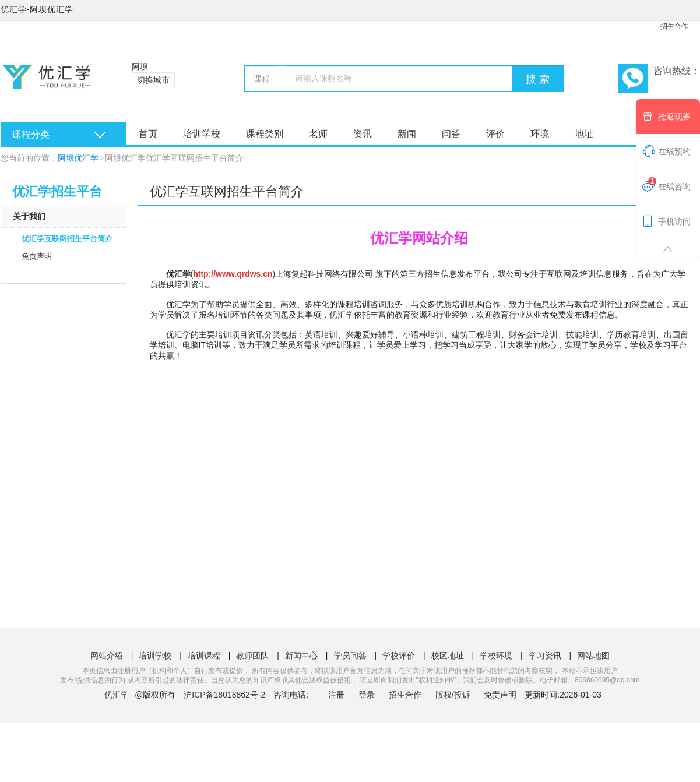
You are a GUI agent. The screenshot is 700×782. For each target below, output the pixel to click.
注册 (336, 695)
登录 (367, 695)
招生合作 (674, 26)
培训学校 (202, 134)
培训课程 (204, 656)
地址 (584, 134)
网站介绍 (107, 656)
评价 (495, 134)
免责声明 (37, 256)
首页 (148, 134)
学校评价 (399, 656)
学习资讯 (545, 656)
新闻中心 (301, 656)
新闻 (407, 134)
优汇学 (117, 695)
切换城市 (153, 80)
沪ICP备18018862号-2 (224, 695)
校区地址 (448, 656)
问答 (451, 134)
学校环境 (496, 656)
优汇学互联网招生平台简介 (67, 239)
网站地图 (593, 656)
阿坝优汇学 (78, 158)
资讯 (363, 134)
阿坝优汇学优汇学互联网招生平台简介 (174, 158)
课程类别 (265, 134)
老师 (318, 134)
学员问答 (350, 656)
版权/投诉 (453, 695)
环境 (540, 134)
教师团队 (252, 656)
